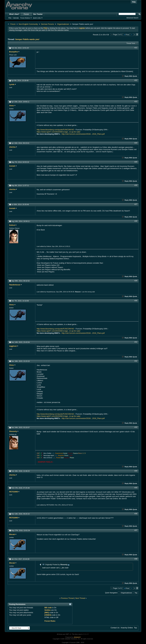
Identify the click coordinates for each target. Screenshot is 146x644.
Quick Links (37, 18)
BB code (48, 608)
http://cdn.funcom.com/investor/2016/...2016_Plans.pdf (83, 134)
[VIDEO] (48, 615)
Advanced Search (132, 18)
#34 (136, 471)
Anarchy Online (127, 628)
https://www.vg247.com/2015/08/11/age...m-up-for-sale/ (58, 132)
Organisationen (63, 24)
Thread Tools (131, 43)
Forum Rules (50, 621)
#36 (136, 514)
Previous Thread (67, 598)
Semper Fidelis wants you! (27, 39)
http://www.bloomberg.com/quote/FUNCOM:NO (55, 130)
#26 (136, 185)
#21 (136, 48)
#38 (136, 559)
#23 (136, 102)
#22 (136, 80)
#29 (136, 281)
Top (136, 593)
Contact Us (115, 628)
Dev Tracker (38, 14)
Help (134, 2)
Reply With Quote (130, 76)
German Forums (48, 24)
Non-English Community (28, 24)
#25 (136, 162)
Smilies (48, 610)
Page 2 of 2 (118, 35)
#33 (136, 427)
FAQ (10, 18)
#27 (136, 204)
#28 (136, 221)
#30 (136, 301)
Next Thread (80, 598)
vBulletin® (77, 637)
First (126, 35)
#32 (136, 361)
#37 (136, 530)
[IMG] (47, 613)
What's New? (14, 14)
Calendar (16, 18)
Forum (26, 14)
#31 (136, 342)
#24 (136, 143)
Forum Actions (25, 18)
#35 (136, 488)
